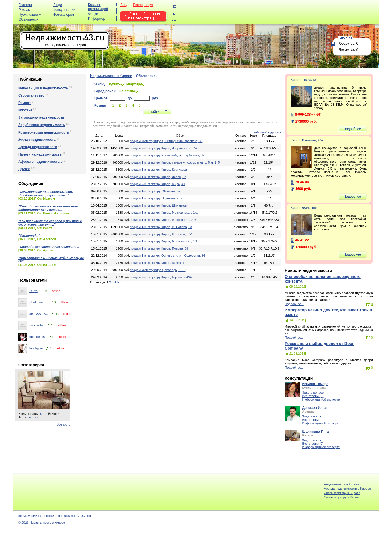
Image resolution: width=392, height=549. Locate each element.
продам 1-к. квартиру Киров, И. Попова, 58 (161, 227)
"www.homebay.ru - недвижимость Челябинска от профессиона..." (46, 193)
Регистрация (143, 5)
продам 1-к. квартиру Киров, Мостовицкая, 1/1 (164, 241)
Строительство (31, 95)
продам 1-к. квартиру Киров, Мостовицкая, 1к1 (164, 213)
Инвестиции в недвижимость (43, 88)
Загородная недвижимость (41, 117)
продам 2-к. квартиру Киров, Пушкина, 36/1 (161, 234)
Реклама (26, 10)
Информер (97, 19)
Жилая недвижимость (37, 140)
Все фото (64, 424)
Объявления (29, 19)
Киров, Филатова (304, 208)
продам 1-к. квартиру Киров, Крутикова (158, 170)
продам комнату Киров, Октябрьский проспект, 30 (166, 141)
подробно (274, 132)
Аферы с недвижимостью (41, 162)
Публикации (30, 15)
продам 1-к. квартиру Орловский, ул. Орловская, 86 (167, 256)
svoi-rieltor (37, 325)
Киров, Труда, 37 (303, 80)
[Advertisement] (273, 15)
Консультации (64, 10)
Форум (93, 14)
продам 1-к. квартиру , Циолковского (156, 198)
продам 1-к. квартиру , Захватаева (155, 191)
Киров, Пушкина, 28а (307, 140)
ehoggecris (37, 337)
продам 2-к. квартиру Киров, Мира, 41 (157, 184)
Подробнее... (294, 304)
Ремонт (24, 103)
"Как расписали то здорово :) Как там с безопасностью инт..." (50, 223)
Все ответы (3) (313, 396)
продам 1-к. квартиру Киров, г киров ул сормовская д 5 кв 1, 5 (175, 162)
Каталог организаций (98, 7)
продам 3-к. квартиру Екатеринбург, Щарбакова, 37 (167, 155)
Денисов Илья (314, 408)
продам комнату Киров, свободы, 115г (158, 270)
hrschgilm (36, 348)
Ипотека (25, 110)
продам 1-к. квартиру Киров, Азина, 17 (158, 263)
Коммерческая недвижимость (44, 132)
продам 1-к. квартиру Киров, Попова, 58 (159, 248)
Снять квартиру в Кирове (342, 493)
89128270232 (39, 314)
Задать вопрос (313, 393)
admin (33, 417)
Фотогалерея (64, 15)
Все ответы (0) (313, 420)
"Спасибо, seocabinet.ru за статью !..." (49, 247)
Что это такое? (349, 50)
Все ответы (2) (313, 444)
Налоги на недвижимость (40, 154)
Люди (58, 5)
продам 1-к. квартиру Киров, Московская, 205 (163, 220)
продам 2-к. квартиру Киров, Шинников (158, 205)
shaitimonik (37, 302)
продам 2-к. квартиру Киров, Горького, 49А (161, 277)
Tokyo (33, 291)
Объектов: (347, 44)
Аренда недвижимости (38, 147)
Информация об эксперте (321, 399)
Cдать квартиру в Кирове (342, 497)
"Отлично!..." (29, 236)
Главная (25, 5)
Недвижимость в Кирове (111, 76)
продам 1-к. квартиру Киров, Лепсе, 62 (158, 177)
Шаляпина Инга (316, 432)
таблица (260, 132)
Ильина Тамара (315, 384)
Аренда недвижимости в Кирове (347, 489)
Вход (124, 5)
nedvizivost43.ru (30, 516)
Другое (24, 169)
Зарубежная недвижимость (42, 125)
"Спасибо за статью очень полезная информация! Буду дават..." (48, 208)
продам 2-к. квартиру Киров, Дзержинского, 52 (164, 148)
